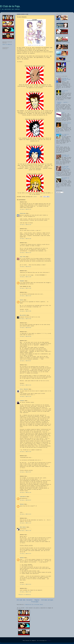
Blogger (49, 641)
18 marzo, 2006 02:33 (25, 253)
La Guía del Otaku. (65, 91)
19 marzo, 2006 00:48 (25, 336)
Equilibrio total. (62, 49)
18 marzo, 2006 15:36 (25, 311)
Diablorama (23, 213)
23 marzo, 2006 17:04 (25, 592)
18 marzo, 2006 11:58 (25, 277)
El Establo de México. (65, 179)
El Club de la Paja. (10, 6)
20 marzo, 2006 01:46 (25, 493)
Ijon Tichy (23, 257)
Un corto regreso (66, 123)
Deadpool (22, 281)
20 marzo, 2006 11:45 (25, 531)
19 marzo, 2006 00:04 (25, 328)
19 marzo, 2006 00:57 (25, 361)
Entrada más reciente (25, 600)
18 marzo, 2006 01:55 (25, 225)
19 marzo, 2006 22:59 (25, 397)
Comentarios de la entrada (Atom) (34, 605)
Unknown (22, 504)
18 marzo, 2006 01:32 (25, 209)
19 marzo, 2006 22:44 (25, 385)
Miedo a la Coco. (62, 28)
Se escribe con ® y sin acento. (62, 35)
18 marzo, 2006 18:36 (25, 319)
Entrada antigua (47, 600)
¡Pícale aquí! (61, 72)
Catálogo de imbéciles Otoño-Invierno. (66, 79)
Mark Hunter (23, 527)
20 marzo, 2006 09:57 (25, 500)
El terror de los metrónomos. (62, 21)
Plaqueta (22, 401)
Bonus (63, 113)
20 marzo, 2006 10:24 (25, 514)
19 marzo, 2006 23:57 (25, 472)
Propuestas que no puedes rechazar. (63, 42)
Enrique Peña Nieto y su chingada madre (66, 168)
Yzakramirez (23, 497)
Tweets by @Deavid (7, 44)
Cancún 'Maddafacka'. (62, 56)
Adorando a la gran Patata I (65, 156)
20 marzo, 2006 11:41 (25, 523)
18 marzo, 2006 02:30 (25, 239)
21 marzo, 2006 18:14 (25, 554)
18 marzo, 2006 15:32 (25, 296)
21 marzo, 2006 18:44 (25, 584)
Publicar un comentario (25, 595)
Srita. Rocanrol (24, 389)
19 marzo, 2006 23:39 (25, 452)
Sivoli (22, 300)
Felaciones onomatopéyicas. (63, 61)
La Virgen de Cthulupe (65, 135)
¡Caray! (58, 146)
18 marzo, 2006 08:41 (25, 267)
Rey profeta (23, 315)
